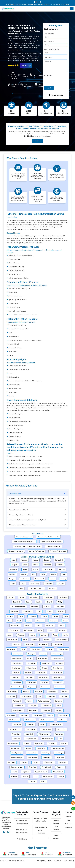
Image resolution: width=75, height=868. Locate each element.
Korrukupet (47, 758)
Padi (39, 696)
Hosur (21, 616)
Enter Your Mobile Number (52, 49)
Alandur (35, 640)
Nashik (65, 635)
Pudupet (36, 762)
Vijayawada (40, 621)
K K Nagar (60, 663)
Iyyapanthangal (58, 658)
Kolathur (16, 673)
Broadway (52, 743)
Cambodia (48, 565)
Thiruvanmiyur (46, 729)
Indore (62, 625)
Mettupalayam (48, 776)
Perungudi (33, 706)
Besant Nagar (36, 649)
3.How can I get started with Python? (21, 515)
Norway (63, 579)
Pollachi (25, 776)
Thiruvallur (16, 734)
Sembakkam (38, 715)
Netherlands (25, 579)
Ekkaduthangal (57, 654)
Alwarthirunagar (62, 640)
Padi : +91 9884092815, (31, 4)
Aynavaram (39, 743)
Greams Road (32, 753)
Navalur (65, 691)
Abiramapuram (13, 743)
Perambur (59, 701)
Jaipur (10, 635)
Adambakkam (12, 640)
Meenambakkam (17, 687)
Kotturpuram (41, 673)
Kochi (38, 625)
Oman (13, 583)
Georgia (62, 569)
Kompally (62, 630)
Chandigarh (28, 611)
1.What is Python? (15, 494)
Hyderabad (33, 616)
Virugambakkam (31, 739)
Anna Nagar (43, 644)
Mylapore (26, 691)
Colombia (60, 565)
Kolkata (28, 625)
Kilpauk (44, 668)
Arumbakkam (57, 644)
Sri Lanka (61, 583)
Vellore (22, 597)
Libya (64, 574)
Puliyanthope (49, 762)
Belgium (15, 565)
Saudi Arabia (35, 583)
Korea (25, 569)
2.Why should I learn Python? (19, 510)
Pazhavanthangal (44, 701)
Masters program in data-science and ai (28, 546)
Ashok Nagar (12, 649)
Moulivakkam (59, 687)
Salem (28, 602)
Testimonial (69, 824)
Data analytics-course (16, 551)
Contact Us (69, 828)
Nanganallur (52, 691)
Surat (19, 621)
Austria (36, 560)
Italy (34, 574)
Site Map (71, 861)
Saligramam (11, 715)
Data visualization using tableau (51, 542)
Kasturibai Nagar (17, 758)
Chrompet (31, 654)
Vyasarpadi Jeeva (41, 772)
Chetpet (64, 743)
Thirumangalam (56, 724)
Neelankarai (11, 696)
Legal (65, 861)
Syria (21, 588)
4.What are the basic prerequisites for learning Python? (27, 520)
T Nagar (43, 724)
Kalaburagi (50, 625)
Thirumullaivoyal (15, 729)
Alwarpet (47, 640)
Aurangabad (60, 607)
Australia (24, 560)
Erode (38, 602)
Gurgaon (10, 616)
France (35, 569)
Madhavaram (43, 677)
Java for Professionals (37, 551)
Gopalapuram (17, 658)
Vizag (29, 621)
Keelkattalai (16, 668)
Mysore (55, 616)
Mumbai (51, 630)
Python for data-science (24, 537)
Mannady (24, 762)
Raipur (65, 621)
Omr (60, 739)
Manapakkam (31, 682)
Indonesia (14, 569)
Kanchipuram (49, 597)
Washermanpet (58, 772)
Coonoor (32, 781)
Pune (9, 621)
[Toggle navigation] (72, 9)
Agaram (27, 743)
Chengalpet (34, 597)
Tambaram (62, 720)
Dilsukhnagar (14, 630)
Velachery (16, 739)
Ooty (36, 776)
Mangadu (45, 682)
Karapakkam (32, 663)
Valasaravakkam (44, 734)
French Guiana (49, 569)
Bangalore (14, 611)
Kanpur (45, 616)
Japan (43, 574)
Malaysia (12, 579)
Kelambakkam (31, 668)
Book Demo (37, 141)
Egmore (43, 654)
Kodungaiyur (33, 758)
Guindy (30, 658)
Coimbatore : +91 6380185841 (61, 4)
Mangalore (53, 621)
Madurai (49, 602)
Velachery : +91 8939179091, (45, 4)
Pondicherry (63, 597)
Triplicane (26, 772)
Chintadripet (15, 748)
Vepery (14, 772)
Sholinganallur (14, 720)
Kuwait (54, 574)
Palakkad (14, 776)
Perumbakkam (19, 706)
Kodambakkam (58, 668)
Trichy (60, 602)
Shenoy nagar (64, 715)
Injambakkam (42, 658)
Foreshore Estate (58, 748)
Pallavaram (64, 696)
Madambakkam (58, 677)
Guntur (49, 611)
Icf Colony (46, 753)
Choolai (28, 748)
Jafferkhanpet (17, 663)
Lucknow (44, 635)
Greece (24, 574)
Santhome (24, 715)
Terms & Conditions (55, 861)
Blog (69, 820)
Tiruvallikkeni (46, 767)
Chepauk (50, 649)
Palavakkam (51, 696)
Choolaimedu (17, 654)
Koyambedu (15, 677)
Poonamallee (47, 706)
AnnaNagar (11, 853)
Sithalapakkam (30, 720)
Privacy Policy (42, 861)
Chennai (11, 597)
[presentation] (58, 80)
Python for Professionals (58, 551)
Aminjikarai (29, 644)
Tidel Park (32, 767)
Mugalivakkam (12, 691)
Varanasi (47, 607)
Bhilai (40, 630)
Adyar (25, 640)
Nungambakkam (26, 696)
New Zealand (39, 579)
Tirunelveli (17, 602)
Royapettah (33, 710)
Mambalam (60, 758)
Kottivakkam (46, 663)
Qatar (23, 583)
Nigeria (52, 579)
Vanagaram (59, 734)
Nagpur (32, 635)
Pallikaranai (17, 701)
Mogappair (32, 687)
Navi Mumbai (15, 625)
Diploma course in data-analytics (48, 537)
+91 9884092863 (12, 855)
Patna (55, 635)
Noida (66, 616)
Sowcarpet (63, 762)
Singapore (48, 583)
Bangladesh (59, 560)
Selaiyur (50, 715)
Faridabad (35, 607)
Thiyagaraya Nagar (17, 767)
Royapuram (46, 710)
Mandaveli (12, 762)
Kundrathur (29, 677)
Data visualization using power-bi (24, 542)
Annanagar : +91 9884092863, (15, 4)
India (13, 560)
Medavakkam (58, 682)
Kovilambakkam (57, 673)
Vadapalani (29, 734)
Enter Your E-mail (49, 41)
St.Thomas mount (47, 720)
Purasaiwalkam (18, 710)
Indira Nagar (59, 753)
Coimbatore (28, 630)
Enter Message (48, 57)
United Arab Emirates (36, 588)
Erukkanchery (41, 748)
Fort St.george (17, 753)
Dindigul (61, 776)
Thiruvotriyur (61, 729)
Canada (36, 565)
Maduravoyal (17, 682)
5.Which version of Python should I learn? (23, 525)
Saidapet (59, 710)
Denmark (52, 588)
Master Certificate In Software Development (41, 830)
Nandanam (39, 691)
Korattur (28, 673)
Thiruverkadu (31, 729)
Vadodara (21, 635)
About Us (69, 816)
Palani (43, 781)
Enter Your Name (49, 34)
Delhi (39, 611)
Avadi (24, 649)
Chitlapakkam (63, 649)
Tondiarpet (60, 767)
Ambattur (17, 644)
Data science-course (53, 546)
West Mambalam (48, 739)
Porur (59, 706)
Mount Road (45, 687)
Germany (12, 574)
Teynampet (17, 724)
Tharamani (30, 724)
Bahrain (47, 560)
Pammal (29, 701)
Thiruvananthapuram (18, 607)
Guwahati (61, 611)
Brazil (25, 565)
